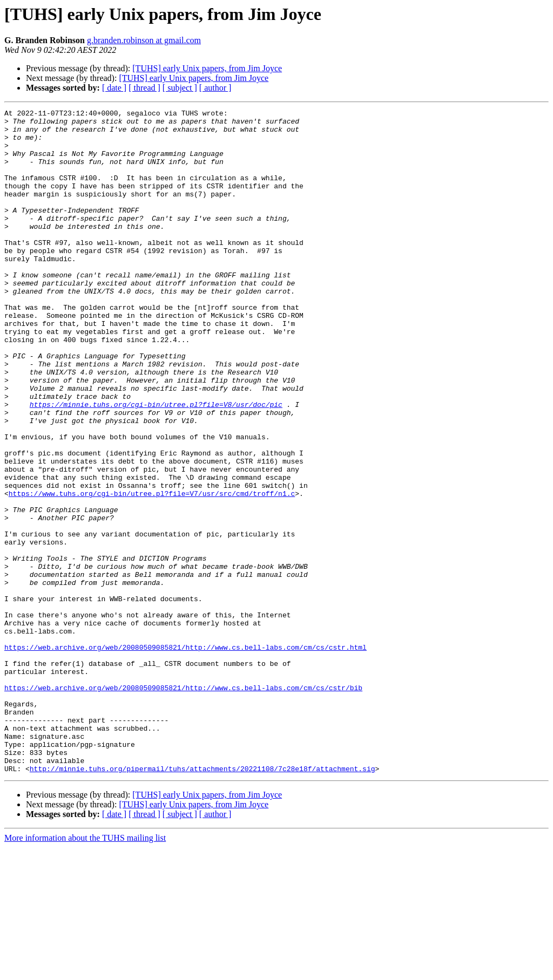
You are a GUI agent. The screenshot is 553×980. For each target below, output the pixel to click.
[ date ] (114, 88)
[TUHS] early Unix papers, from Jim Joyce (207, 68)
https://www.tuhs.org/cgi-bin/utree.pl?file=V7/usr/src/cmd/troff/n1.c (152, 571)
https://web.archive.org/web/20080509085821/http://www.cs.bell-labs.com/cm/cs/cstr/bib (183, 804)
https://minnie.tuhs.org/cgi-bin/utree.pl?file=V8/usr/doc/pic (156, 464)
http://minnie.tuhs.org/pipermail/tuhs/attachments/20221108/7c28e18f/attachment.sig (203, 901)
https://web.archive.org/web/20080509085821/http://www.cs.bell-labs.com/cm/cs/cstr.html (186, 756)
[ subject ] (180, 88)
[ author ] (215, 88)
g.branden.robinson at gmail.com (144, 40)
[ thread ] (144, 88)
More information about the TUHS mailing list (85, 971)
